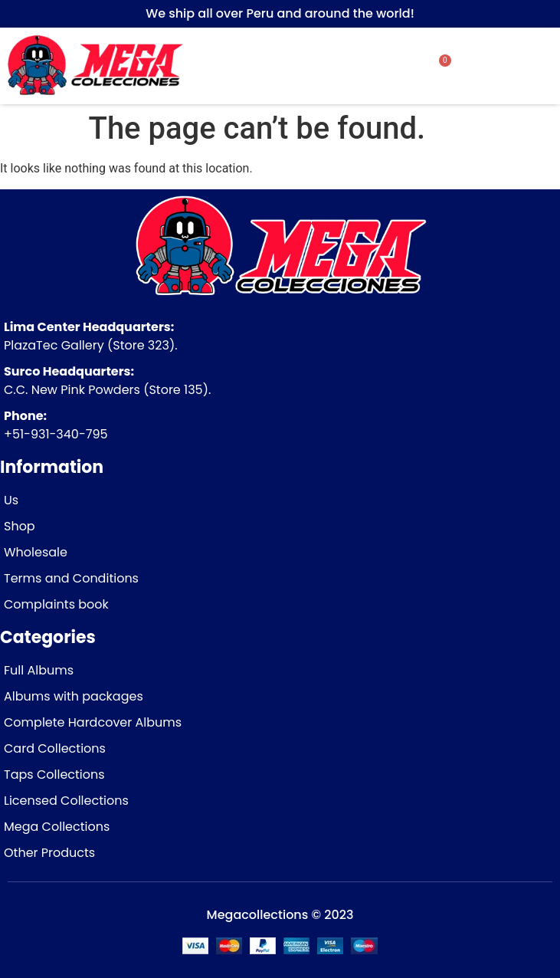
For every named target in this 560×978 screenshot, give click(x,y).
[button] (512, 66)
